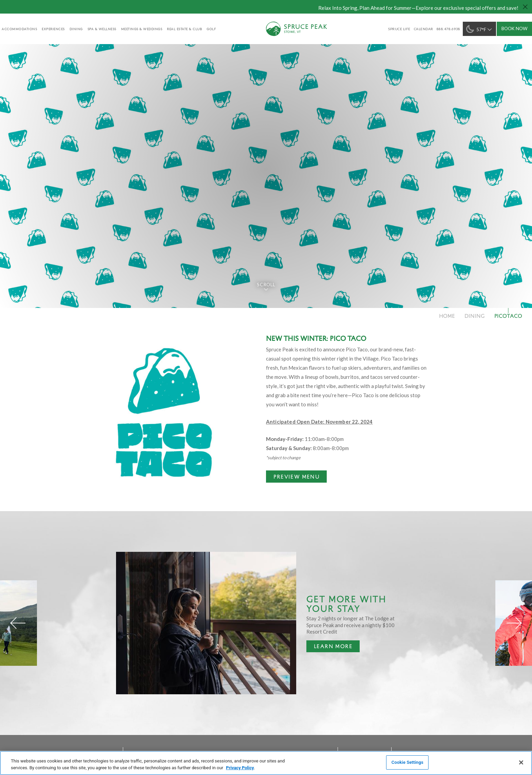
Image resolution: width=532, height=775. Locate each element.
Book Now (515, 28)
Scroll (266, 285)
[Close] (521, 762)
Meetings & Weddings (142, 29)
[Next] (514, 623)
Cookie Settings (407, 762)
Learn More (329, 647)
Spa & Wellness (102, 29)
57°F (480, 29)
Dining (76, 29)
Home (447, 316)
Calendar (424, 29)
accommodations (19, 29)
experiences (53, 29)
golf (211, 29)
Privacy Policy (240, 768)
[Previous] (18, 623)
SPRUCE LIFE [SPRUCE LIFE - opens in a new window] (399, 29)
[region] (266, 763)
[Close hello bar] (525, 7)
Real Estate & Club (184, 29)
